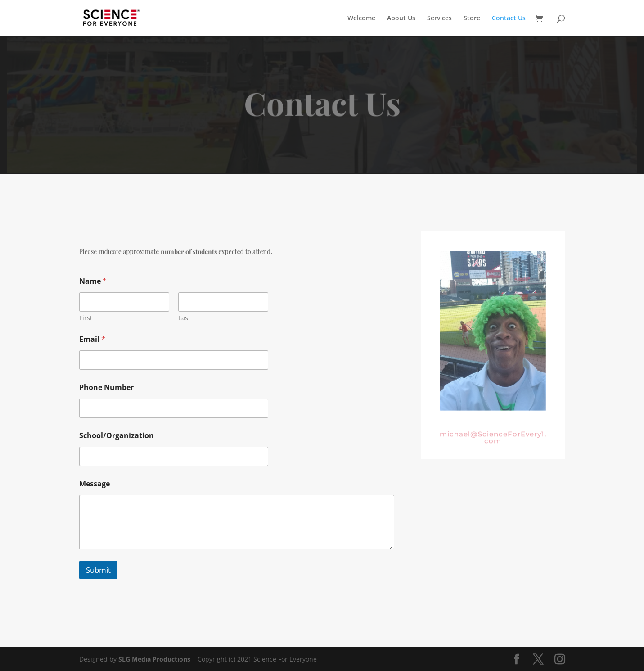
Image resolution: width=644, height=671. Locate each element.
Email (92, 339)
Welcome (361, 18)
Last (184, 318)
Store (472, 18)
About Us (401, 18)
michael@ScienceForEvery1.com (493, 440)
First (86, 318)
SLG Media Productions (154, 659)
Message (95, 484)
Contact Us (509, 18)
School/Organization (117, 436)
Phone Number (106, 388)
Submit (98, 570)
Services (439, 18)
